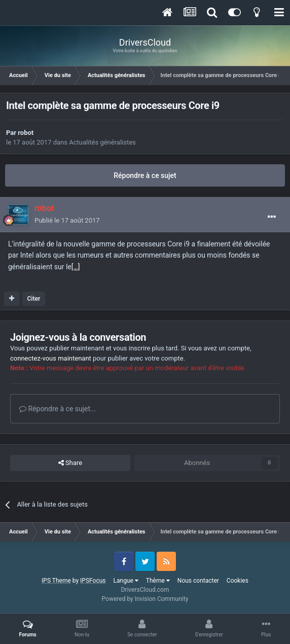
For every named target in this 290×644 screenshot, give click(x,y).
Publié (67, 220)
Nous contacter (198, 581)
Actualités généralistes (102, 142)
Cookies (238, 581)
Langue (126, 581)
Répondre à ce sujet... (58, 409)
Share (70, 463)
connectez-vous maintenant (51, 358)
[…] (76, 267)
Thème (158, 581)
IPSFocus (93, 581)
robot (26, 133)
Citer (33, 299)
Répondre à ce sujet (145, 175)
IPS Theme (56, 581)
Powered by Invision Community (145, 599)
